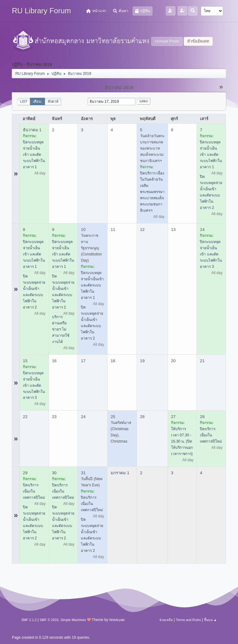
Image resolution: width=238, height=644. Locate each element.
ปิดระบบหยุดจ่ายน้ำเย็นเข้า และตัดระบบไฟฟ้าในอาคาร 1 (34, 155)
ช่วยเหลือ (166, 620)
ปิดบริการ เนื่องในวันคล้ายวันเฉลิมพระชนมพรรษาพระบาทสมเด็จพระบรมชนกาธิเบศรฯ (152, 192)
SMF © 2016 (49, 620)
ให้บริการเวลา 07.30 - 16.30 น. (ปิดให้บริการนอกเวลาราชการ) (182, 441)
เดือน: (37, 101)
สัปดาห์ (53, 101)
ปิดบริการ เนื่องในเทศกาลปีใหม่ (211, 435)
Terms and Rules (188, 620)
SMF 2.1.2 (29, 620)
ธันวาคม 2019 (119, 88)
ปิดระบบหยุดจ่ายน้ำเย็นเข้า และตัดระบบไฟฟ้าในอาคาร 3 (211, 254)
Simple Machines (73, 620)
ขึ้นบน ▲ (210, 620)
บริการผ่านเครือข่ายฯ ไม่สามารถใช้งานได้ (61, 329)
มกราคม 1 (120, 473)
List (24, 101)
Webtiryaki (117, 620)
